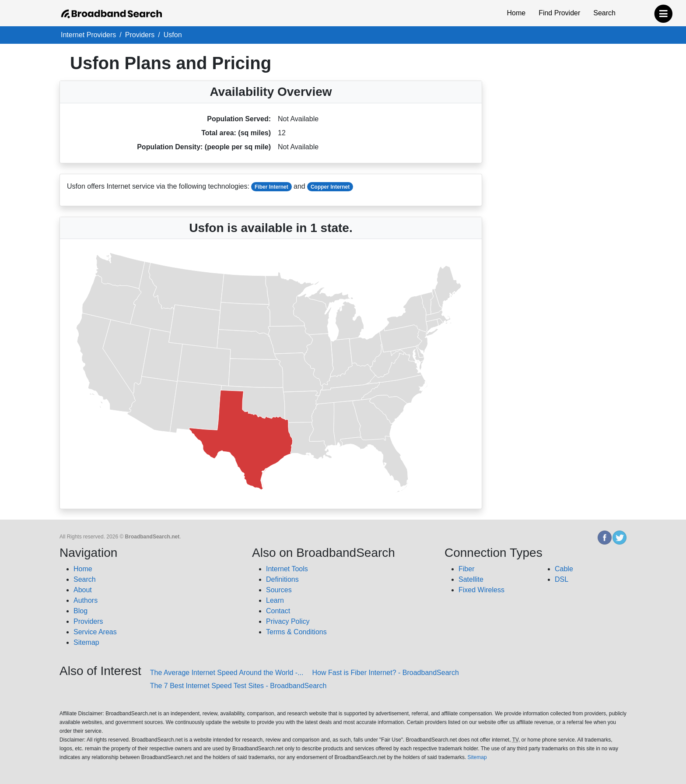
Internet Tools (287, 569)
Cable (564, 569)
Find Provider (559, 13)
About (83, 590)
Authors (86, 600)
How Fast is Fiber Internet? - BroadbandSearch (386, 673)
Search (604, 13)
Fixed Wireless (481, 590)
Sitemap (86, 642)
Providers (88, 621)
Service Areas (95, 632)
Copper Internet (330, 187)
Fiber (466, 569)
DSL (562, 579)
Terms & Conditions (296, 632)
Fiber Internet (271, 187)
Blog (80, 611)
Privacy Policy (288, 621)
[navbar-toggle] (663, 12)
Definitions (282, 579)
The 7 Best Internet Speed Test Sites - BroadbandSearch (238, 686)
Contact (278, 611)
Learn (275, 600)
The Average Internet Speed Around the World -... (227, 673)
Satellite (471, 579)
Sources (279, 590)
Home (516, 13)
